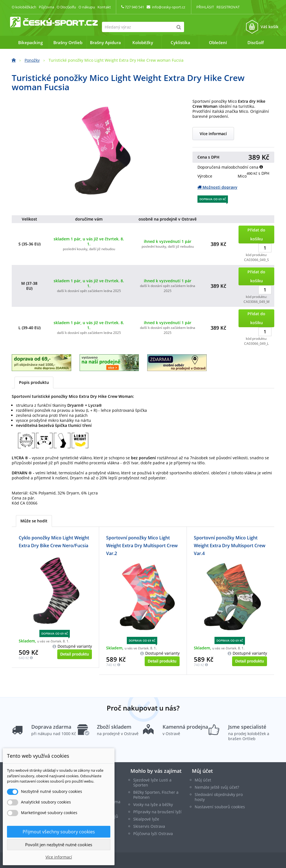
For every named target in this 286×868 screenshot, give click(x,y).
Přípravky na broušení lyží (157, 812)
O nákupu (87, 7)
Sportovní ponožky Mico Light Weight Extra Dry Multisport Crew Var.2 (142, 546)
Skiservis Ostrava (149, 826)
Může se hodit (34, 521)
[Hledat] (179, 27)
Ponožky (32, 60)
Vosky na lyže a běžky (153, 804)
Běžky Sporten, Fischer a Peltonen (156, 795)
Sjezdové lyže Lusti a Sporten (152, 782)
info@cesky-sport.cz (169, 7)
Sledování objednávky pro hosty (219, 797)
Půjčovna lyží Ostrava (153, 834)
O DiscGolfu (66, 7)
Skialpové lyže (146, 819)
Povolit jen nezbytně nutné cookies (59, 845)
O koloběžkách (24, 7)
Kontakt (104, 7)
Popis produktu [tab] (34, 382)
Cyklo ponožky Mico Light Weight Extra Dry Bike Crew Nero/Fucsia (54, 542)
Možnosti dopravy (217, 187)
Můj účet (202, 771)
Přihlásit (205, 7)
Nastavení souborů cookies (220, 807)
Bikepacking (30, 42)
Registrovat (228, 7)
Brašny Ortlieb (68, 42)
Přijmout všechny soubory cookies (59, 832)
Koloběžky (143, 42)
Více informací (213, 134)
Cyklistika (180, 42)
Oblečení (218, 42)
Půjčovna (47, 7)
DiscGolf (256, 42)
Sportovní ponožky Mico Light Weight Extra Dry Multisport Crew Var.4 (230, 546)
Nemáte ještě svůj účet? (217, 787)
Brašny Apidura (105, 42)
